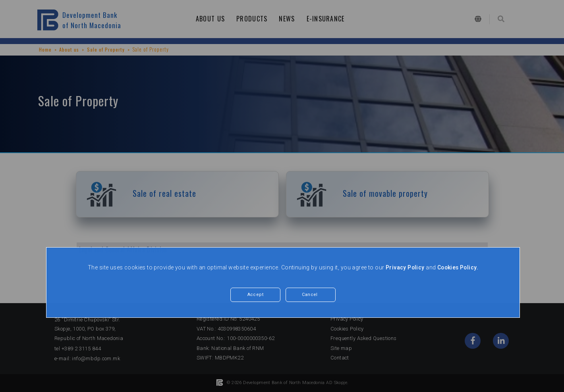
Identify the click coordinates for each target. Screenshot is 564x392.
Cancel (310, 295)
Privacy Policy (404, 267)
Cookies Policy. (458, 267)
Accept (255, 295)
